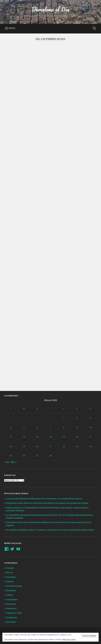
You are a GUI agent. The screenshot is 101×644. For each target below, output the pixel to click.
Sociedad (11, 577)
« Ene (7, 462)
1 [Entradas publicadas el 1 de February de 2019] (64, 418)
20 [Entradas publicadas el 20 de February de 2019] (37, 446)
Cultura (9, 595)
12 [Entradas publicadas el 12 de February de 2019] (24, 437)
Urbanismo (11, 608)
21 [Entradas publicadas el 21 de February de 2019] (50, 446)
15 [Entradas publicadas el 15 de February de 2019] (64, 437)
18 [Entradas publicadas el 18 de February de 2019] (11, 446)
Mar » (13, 462)
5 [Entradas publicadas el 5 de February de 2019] (24, 428)
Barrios (9, 572)
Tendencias (12, 617)
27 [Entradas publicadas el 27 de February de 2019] (37, 456)
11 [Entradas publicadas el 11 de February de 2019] (11, 437)
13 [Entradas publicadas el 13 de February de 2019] (37, 437)
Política (10, 582)
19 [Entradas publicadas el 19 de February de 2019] (24, 446)
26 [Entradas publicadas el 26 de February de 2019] (24, 456)
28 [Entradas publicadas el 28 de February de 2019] (50, 456)
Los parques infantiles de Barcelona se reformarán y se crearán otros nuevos (44, 499)
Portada (10, 568)
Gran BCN (11, 622)
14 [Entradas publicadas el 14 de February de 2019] (50, 437)
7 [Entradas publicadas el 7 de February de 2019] (50, 428)
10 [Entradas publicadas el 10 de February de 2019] (90, 428)
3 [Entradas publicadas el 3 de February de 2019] (90, 418)
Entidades (11, 590)
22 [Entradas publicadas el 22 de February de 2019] (64, 446)
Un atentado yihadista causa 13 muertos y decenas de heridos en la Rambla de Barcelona (50, 530)
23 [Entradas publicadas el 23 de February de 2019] (77, 446)
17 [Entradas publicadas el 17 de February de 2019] (90, 437)
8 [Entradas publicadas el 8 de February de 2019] (64, 428)
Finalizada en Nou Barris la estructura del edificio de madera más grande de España (47, 503)
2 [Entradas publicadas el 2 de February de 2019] (77, 418)
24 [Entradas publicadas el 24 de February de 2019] (90, 446)
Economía (11, 604)
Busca (94, 28)
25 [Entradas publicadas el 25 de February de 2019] (11, 456)
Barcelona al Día (50, 9)
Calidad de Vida (14, 613)
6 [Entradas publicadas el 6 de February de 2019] (37, 428)
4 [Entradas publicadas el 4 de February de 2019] (11, 428)
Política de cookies (69, 640)
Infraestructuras (14, 586)
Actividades (12, 600)
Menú (12, 28)
